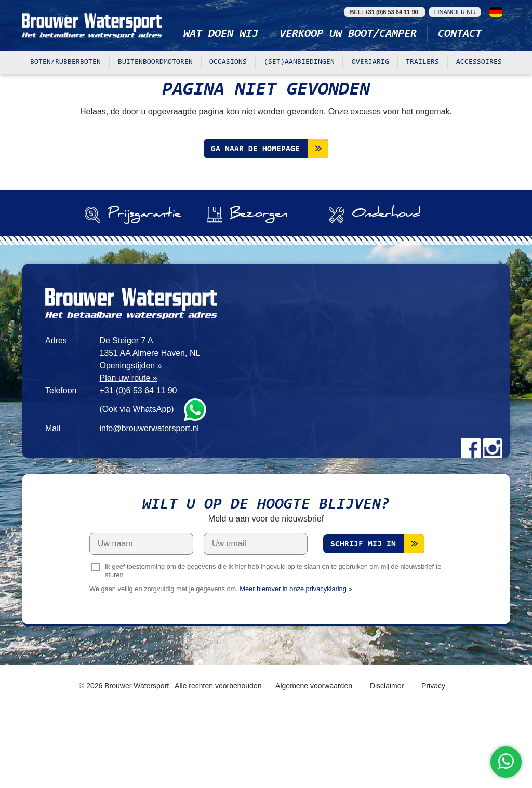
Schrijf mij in (363, 619)
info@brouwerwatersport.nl (149, 502)
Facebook (471, 522)
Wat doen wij (221, 34)
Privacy (433, 760)
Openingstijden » (130, 439)
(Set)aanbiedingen (299, 62)
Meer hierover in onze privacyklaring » (296, 663)
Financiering (455, 12)
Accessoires (479, 62)
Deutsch (496, 12)
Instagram (493, 522)
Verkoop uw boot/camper (348, 34)
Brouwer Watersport (92, 25)
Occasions (228, 62)
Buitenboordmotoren (155, 62)
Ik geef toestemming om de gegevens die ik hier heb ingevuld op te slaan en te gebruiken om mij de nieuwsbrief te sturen (273, 645)
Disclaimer (387, 760)
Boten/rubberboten (65, 62)
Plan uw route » (128, 452)
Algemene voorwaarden (314, 760)
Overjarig (370, 62)
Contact (460, 34)
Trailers (422, 62)
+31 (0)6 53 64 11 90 (138, 464)
